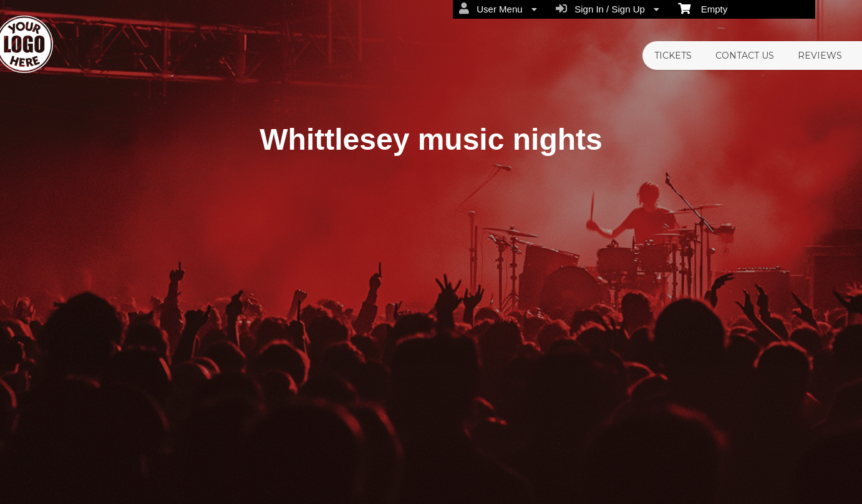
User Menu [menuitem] (498, 9)
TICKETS (673, 56)
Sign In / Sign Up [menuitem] (608, 9)
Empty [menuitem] (703, 8)
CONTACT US (745, 56)
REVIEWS (820, 56)
